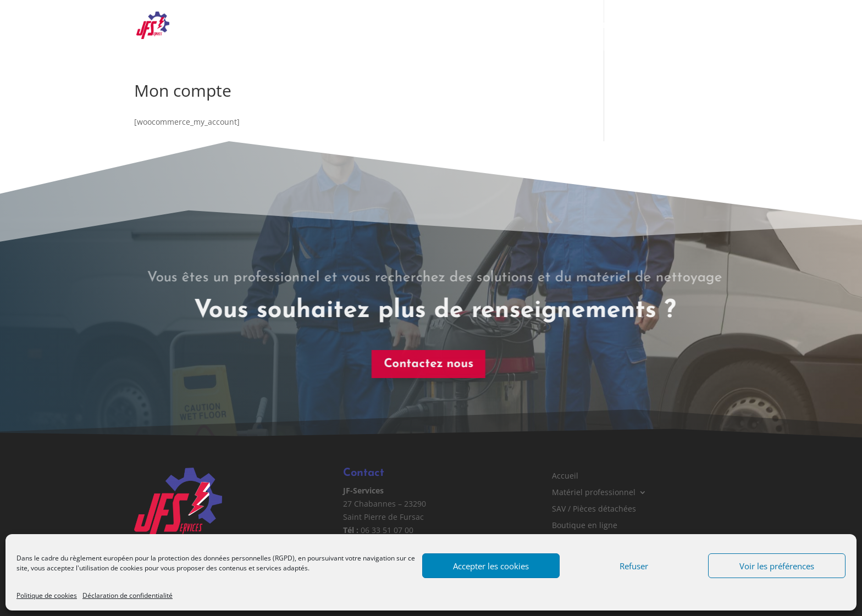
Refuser (634, 566)
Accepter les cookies (491, 566)
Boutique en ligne (621, 26)
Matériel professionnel (420, 26)
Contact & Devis (698, 26)
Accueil (350, 26)
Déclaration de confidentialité (128, 595)
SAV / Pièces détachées (531, 26)
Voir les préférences (777, 566)
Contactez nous (425, 364)
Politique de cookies (47, 595)
